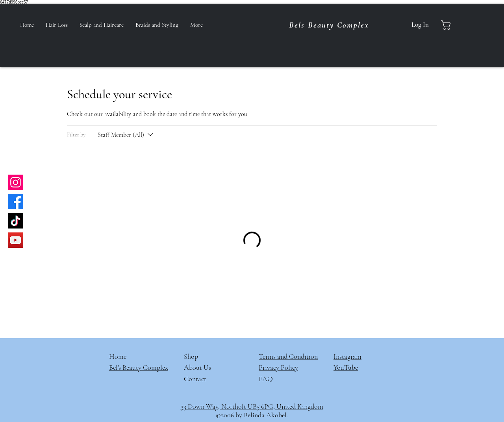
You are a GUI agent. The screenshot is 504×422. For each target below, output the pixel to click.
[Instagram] (16, 182)
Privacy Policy (278, 367)
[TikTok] (16, 221)
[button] (453, 25)
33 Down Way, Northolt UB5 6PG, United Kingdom (252, 406)
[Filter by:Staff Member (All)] (126, 135)
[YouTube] (16, 240)
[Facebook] (16, 202)
